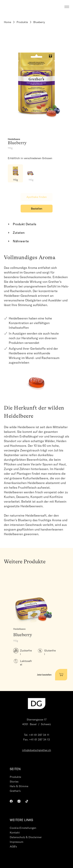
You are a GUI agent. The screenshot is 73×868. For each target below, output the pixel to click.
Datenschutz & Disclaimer (26, 837)
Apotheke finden (37, 197)
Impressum (17, 842)
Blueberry (39, 22)
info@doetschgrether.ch (36, 750)
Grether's (15, 791)
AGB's (13, 846)
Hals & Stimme (19, 786)
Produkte (22, 22)
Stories (14, 782)
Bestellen (37, 209)
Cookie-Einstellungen (23, 828)
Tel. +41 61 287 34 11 (37, 735)
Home (7, 22)
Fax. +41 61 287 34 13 (36, 739)
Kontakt (15, 833)
